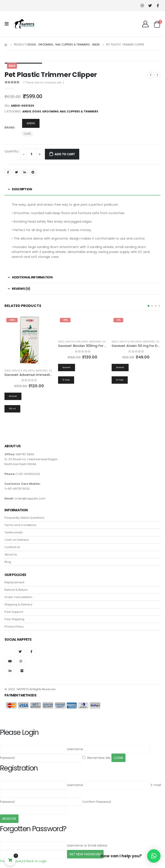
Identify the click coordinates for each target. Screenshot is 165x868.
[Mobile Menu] (8, 24)
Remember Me (96, 758)
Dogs (37, 111)
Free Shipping (14, 619)
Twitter (16, 172)
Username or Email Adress (87, 846)
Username (75, 750)
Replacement (14, 583)
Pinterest (33, 172)
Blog (8, 562)
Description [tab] (22, 189)
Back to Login (37, 861)
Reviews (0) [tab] (21, 289)
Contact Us (12, 547)
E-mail (156, 785)
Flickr (22, 671)
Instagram (21, 661)
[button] (148, 306)
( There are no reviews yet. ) (44, 82)
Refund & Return (16, 590)
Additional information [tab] (32, 277)
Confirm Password (97, 802)
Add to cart (65, 154)
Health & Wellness (23, 371)
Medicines (42, 371)
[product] (29, 341)
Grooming (50, 111)
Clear (27, 134)
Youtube (10, 661)
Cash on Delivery (17, 540)
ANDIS (27, 111)
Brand (9, 127)
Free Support (14, 612)
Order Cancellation (18, 597)
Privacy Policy (14, 627)
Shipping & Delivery (18, 605)
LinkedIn (25, 172)
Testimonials (14, 533)
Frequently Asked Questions (24, 518)
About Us (11, 555)
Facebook (8, 172)
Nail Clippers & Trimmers (79, 111)
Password (7, 758)
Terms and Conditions (20, 525)
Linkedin (10, 671)
